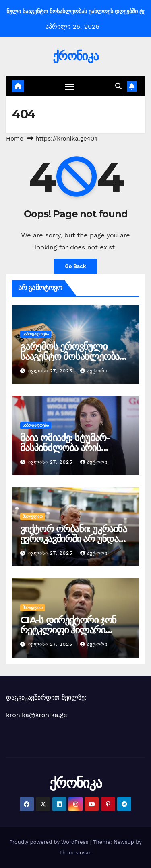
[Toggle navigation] (70, 86)
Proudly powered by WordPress (50, 842)
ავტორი (94, 371)
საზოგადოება (36, 334)
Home (15, 139)
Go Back (76, 266)
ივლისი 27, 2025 (51, 371)
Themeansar (75, 853)
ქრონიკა (75, 56)
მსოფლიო (33, 516)
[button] (118, 86)
